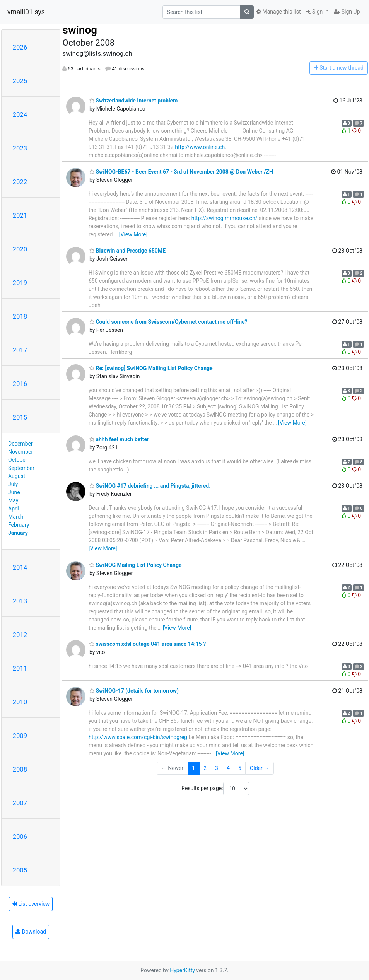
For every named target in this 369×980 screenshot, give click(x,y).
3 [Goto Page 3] (217, 768)
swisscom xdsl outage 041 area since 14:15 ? (148, 644)
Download (31, 932)
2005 (20, 870)
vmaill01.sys (26, 12)
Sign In (318, 12)
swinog (80, 30)
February (19, 525)
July (13, 484)
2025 (20, 81)
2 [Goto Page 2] (205, 768)
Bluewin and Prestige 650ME (127, 251)
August (17, 476)
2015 (20, 417)
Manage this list (278, 12)
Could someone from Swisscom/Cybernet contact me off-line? (168, 322)
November (20, 452)
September (21, 468)
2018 (20, 316)
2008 (20, 769)
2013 (20, 601)
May (13, 500)
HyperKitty (182, 970)
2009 (20, 736)
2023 (20, 148)
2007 (20, 803)
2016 (20, 384)
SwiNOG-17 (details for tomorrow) (134, 691)
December (20, 444)
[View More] (133, 234)
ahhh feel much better (119, 439)
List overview (31, 904)
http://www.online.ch (200, 147)
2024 (20, 114)
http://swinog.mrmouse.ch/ (225, 218)
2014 (20, 567)
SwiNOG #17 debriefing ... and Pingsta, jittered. (150, 486)
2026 (20, 47)
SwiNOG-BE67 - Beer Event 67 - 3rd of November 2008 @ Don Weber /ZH (181, 172)
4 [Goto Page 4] (228, 768)
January (18, 533)
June (14, 492)
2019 (20, 283)
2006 (20, 837)
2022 (20, 182)
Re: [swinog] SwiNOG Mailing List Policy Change (151, 368)
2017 (20, 350)
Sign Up (347, 12)
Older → (260, 768)
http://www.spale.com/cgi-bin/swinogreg (138, 737)
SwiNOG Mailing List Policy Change (135, 565)
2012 (20, 635)
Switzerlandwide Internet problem (133, 101)
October (18, 460)
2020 (20, 249)
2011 (20, 668)
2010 (20, 702)
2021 (20, 215)
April (14, 509)
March (16, 517)
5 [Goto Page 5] (240, 768)
